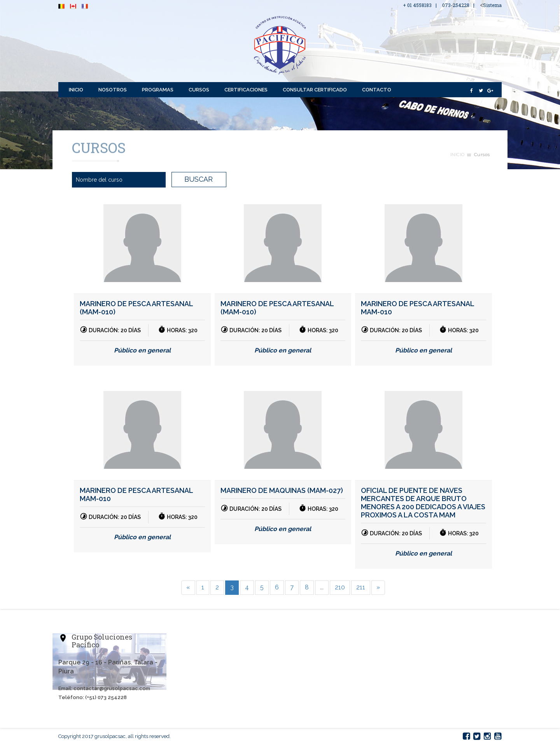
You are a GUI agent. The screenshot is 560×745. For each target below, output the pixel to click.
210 (340, 587)
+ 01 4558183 (417, 5)
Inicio (76, 90)
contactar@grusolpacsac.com (112, 688)
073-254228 (456, 5)
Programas (158, 90)
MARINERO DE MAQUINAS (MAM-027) (282, 490)
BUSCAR (199, 179)
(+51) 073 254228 (106, 697)
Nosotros (113, 90)
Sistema (492, 5)
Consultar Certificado (315, 90)
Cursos (199, 90)
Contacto (377, 90)
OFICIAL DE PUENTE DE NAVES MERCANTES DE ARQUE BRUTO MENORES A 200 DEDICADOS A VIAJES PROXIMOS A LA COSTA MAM (423, 503)
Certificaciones (246, 90)
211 (361, 587)
